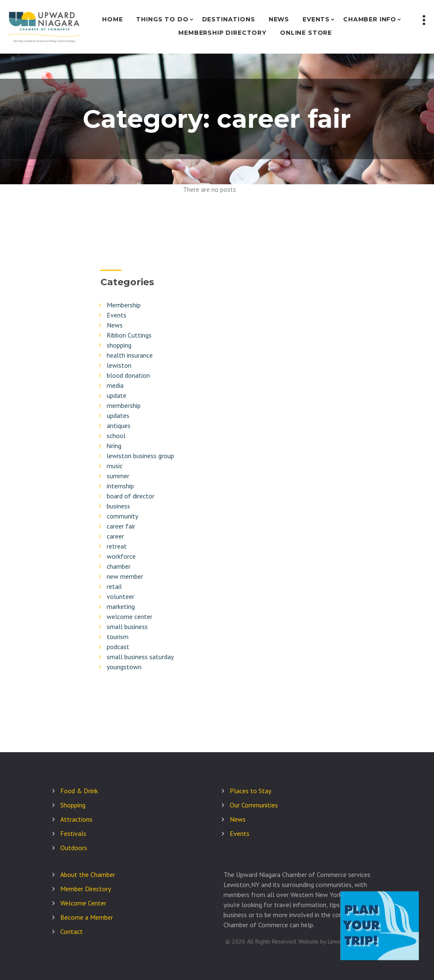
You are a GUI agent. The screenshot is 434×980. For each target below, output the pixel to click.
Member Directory (86, 889)
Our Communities (254, 805)
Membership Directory (222, 33)
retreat (117, 546)
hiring (114, 446)
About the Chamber (88, 874)
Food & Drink (79, 791)
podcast (118, 647)
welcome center (130, 616)
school (116, 436)
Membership (124, 305)
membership (124, 405)
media (115, 385)
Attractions (76, 819)
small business (127, 627)
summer (118, 476)
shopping (119, 345)
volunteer (121, 596)
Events (316, 19)
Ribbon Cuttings (129, 335)
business (118, 506)
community (122, 516)
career (115, 536)
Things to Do (162, 19)
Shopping (73, 805)
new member (125, 576)
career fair (121, 526)
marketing (121, 606)
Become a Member (87, 917)
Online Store (306, 33)
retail (114, 586)
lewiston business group (140, 456)
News (279, 19)
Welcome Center (83, 903)
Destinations (229, 19)
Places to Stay (250, 791)
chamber (119, 566)
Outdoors (74, 848)
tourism (118, 637)
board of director (131, 496)
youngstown (124, 667)
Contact (72, 931)
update (117, 395)
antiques (119, 426)
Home (112, 19)
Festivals (73, 833)
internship (120, 486)
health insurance (130, 355)
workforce (121, 556)
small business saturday (140, 657)
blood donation (128, 375)
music (115, 466)
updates (118, 415)
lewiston (119, 365)
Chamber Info (370, 19)
